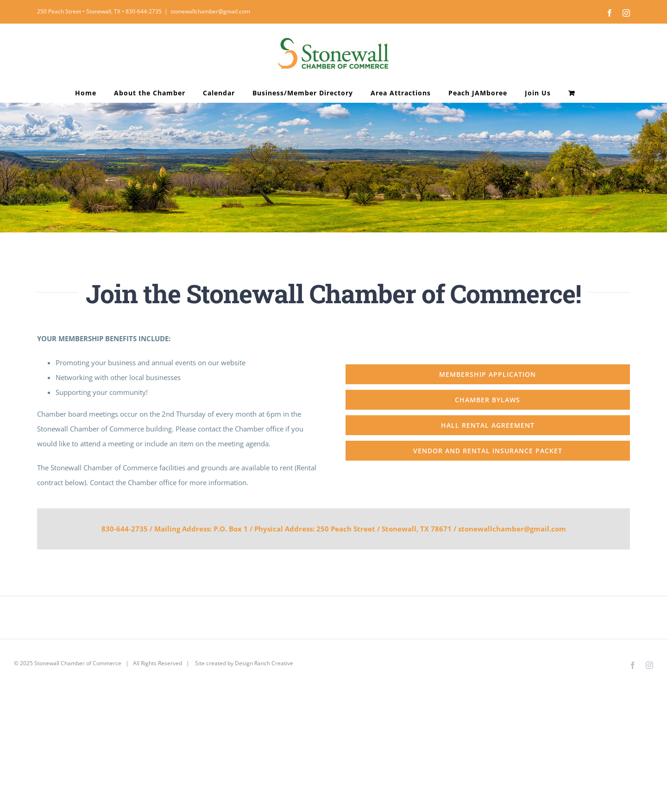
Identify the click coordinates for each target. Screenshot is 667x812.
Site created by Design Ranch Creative (243, 663)
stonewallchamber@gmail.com (210, 11)
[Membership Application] (488, 374)
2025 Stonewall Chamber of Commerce (71, 663)
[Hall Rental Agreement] (488, 425)
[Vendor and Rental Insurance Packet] (488, 451)
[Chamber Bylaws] (488, 400)
